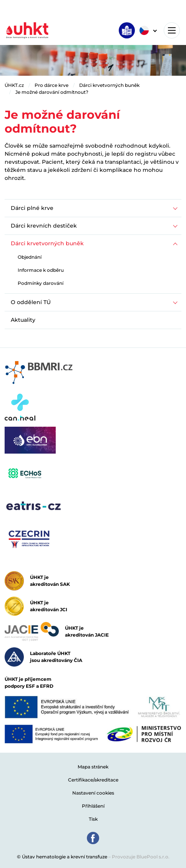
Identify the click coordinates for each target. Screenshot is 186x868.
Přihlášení (93, 806)
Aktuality (23, 320)
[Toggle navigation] (172, 30)
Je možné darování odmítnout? (52, 92)
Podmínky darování (41, 283)
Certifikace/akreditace (93, 780)
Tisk (93, 819)
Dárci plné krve (32, 208)
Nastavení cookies (93, 793)
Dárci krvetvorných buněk (109, 85)
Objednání (30, 257)
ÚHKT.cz (14, 85)
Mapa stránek (93, 767)
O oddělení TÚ (31, 302)
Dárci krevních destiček (44, 226)
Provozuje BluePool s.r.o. (141, 857)
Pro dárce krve (51, 85)
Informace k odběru (41, 270)
